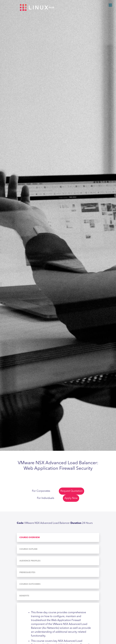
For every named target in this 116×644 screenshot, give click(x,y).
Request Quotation (71, 491)
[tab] (58, 537)
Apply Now (71, 498)
